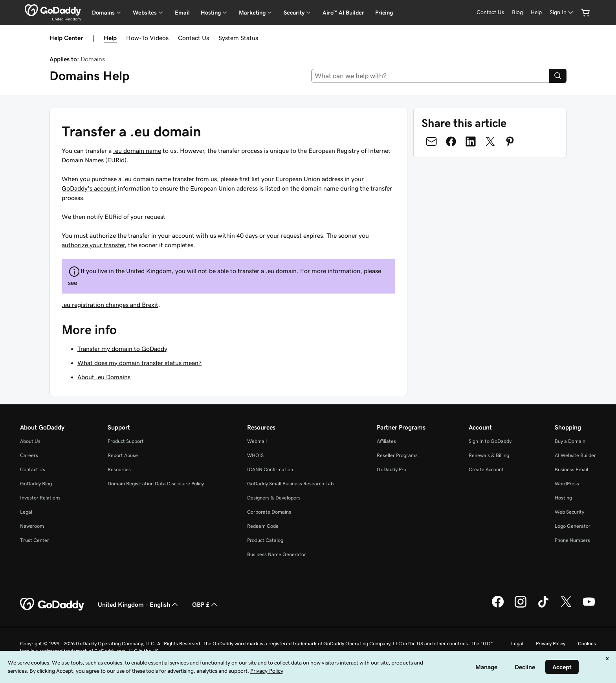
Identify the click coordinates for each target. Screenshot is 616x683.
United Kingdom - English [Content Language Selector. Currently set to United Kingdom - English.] (139, 604)
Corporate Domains (269, 512)
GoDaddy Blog (36, 484)
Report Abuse (123, 455)
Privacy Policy (551, 644)
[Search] (558, 76)
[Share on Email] (431, 141)
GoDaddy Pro (391, 469)
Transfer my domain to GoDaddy (122, 349)
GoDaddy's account (90, 188)
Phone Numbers (572, 540)
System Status (238, 38)
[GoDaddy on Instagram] (521, 606)
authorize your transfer (93, 245)
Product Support (126, 441)
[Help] (536, 12)
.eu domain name (137, 151)
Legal (26, 512)
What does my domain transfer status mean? (139, 363)
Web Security (569, 512)
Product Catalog (265, 540)
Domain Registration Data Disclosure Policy (156, 484)
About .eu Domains (104, 377)
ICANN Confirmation (270, 469)
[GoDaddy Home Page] (53, 604)
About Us (30, 441)
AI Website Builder (575, 455)
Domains (93, 59)
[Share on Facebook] (451, 141)
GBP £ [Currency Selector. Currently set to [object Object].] (205, 604)
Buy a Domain (570, 441)
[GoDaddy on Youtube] (589, 606)
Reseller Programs (397, 455)
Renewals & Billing (489, 455)
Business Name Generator (277, 554)
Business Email (571, 469)
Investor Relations (40, 498)
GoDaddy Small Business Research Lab (290, 484)
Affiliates (386, 441)
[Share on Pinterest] (510, 141)
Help (110, 38)
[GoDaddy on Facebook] (498, 606)
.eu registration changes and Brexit (110, 305)
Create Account (486, 469)
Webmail (257, 441)
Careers (29, 455)
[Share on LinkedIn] (471, 141)
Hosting (563, 498)
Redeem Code (263, 526)
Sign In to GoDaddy (490, 441)
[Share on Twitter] (490, 141)
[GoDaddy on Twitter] (566, 606)
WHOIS (255, 455)
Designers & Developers (274, 498)
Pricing (384, 13)
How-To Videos (147, 38)
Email (182, 13)
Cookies (587, 644)
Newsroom (32, 526)
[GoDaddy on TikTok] (543, 606)
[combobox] (430, 76)
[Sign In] (562, 12)
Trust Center (35, 540)
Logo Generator (573, 526)
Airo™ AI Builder (343, 13)
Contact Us (193, 38)
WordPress (567, 484)
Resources (119, 469)
